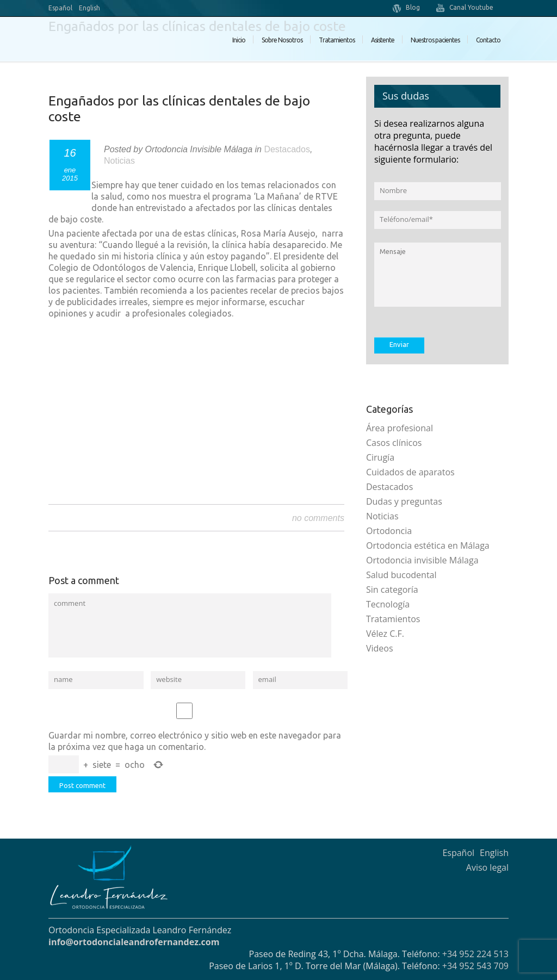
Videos (380, 648)
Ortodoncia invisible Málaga (422, 560)
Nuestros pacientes (435, 40)
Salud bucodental (401, 575)
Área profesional (400, 428)
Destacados (287, 149)
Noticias (119, 161)
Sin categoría (392, 590)
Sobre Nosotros (282, 40)
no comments (318, 518)
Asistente (383, 40)
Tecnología (388, 604)
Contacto (488, 40)
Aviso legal (487, 867)
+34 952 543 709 (475, 966)
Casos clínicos (394, 443)
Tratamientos (337, 40)
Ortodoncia (389, 531)
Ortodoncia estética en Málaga (428, 545)
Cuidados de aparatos (410, 472)
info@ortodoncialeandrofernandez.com (134, 942)
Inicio (239, 40)
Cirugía (380, 457)
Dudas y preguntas (404, 501)
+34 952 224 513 (475, 954)
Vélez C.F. (385, 634)
